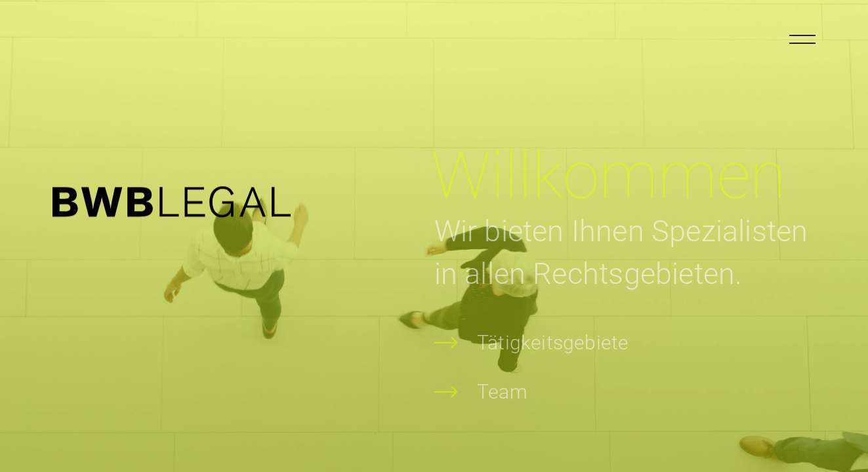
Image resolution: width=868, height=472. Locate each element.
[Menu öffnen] (802, 39)
